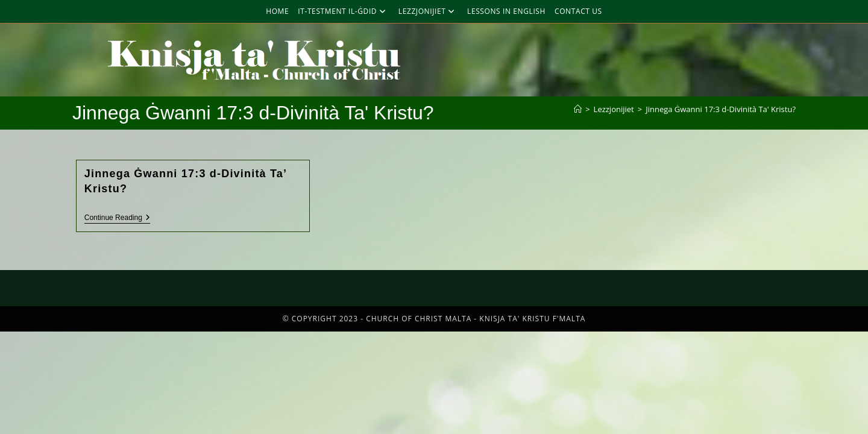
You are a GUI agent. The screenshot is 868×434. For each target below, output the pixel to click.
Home (277, 11)
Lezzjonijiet (428, 11)
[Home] (578, 109)
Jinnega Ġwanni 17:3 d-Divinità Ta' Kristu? (721, 109)
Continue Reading (117, 218)
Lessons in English (506, 11)
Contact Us (578, 11)
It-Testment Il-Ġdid (344, 11)
